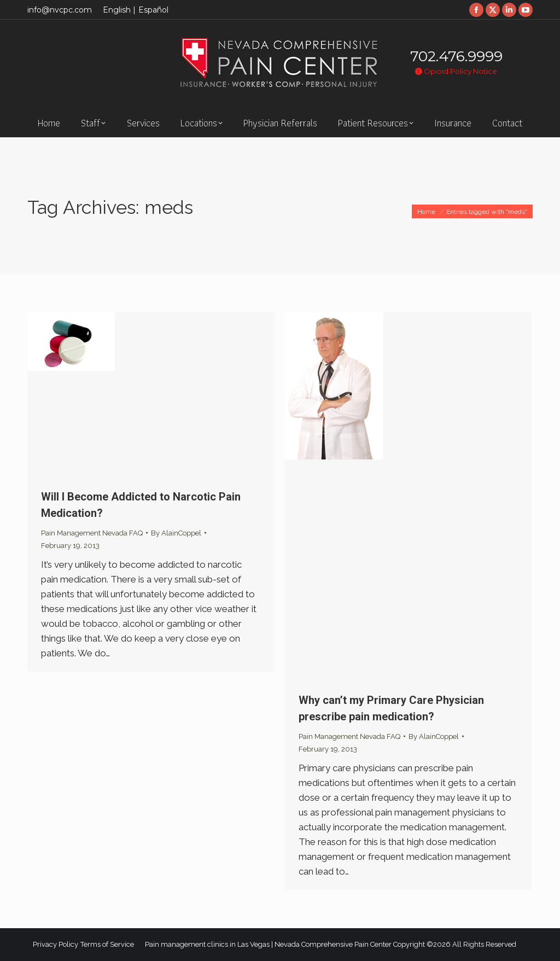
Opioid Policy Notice (456, 71)
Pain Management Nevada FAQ (92, 533)
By (176, 533)
